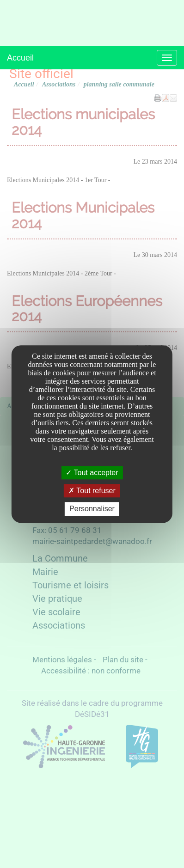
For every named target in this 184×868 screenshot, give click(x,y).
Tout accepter (92, 473)
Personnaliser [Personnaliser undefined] (92, 509)
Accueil (20, 58)
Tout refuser (92, 491)
